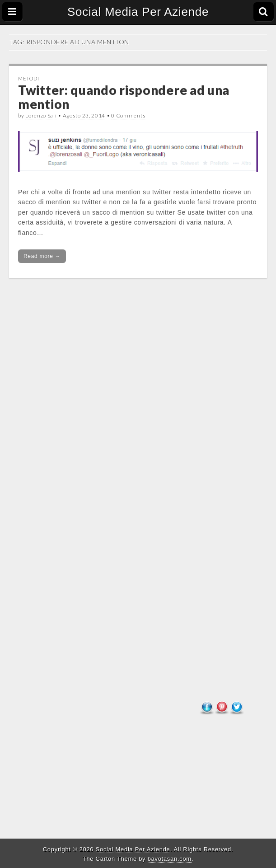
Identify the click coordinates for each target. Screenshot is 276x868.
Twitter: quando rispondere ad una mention (124, 97)
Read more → (42, 256)
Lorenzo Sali (41, 115)
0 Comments (128, 115)
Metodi (28, 78)
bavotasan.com (170, 859)
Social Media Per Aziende (138, 12)
